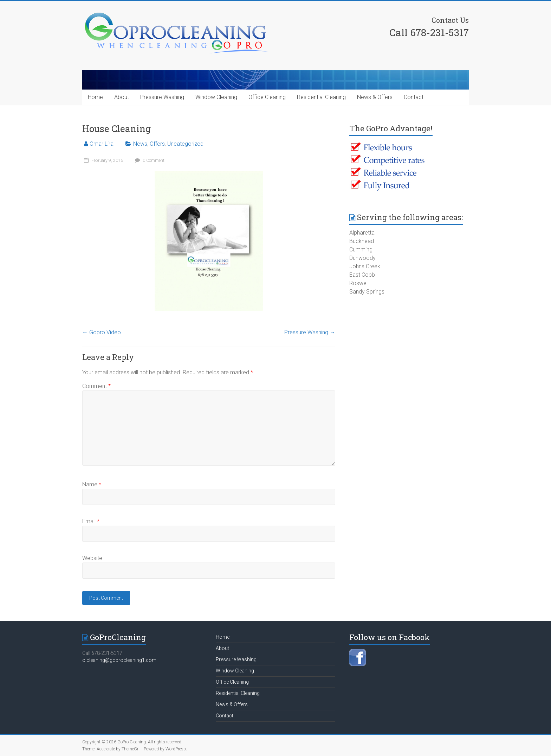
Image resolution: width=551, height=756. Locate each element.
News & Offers (375, 97)
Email (91, 521)
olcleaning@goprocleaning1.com (119, 660)
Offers (157, 144)
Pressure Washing (162, 97)
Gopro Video (102, 332)
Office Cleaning (267, 97)
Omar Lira (102, 144)
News (140, 144)
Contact (414, 97)
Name (92, 484)
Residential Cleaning (321, 97)
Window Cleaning (216, 97)
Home (95, 97)
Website (92, 558)
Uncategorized (185, 144)
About (122, 97)
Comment (96, 386)
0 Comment (149, 160)
